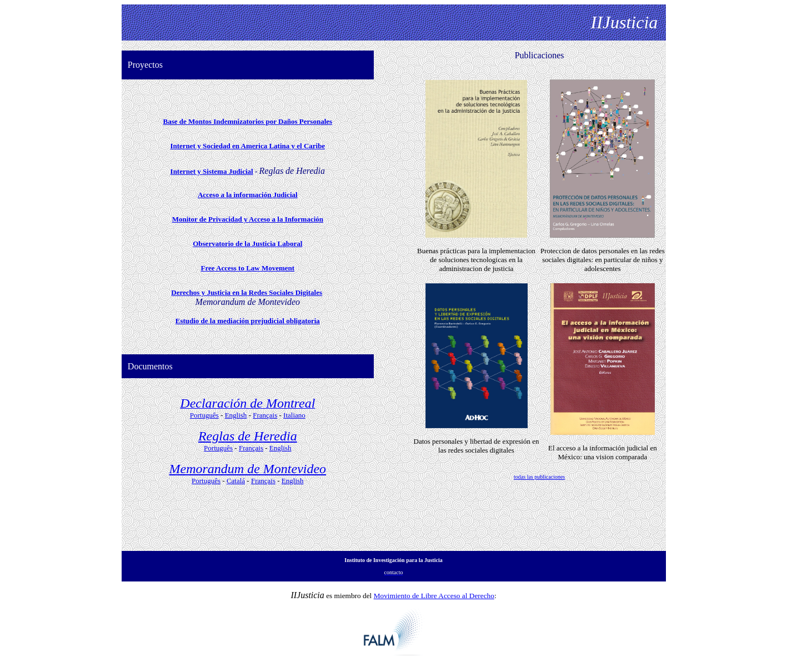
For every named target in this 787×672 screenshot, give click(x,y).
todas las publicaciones (539, 477)
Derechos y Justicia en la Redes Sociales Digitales (247, 292)
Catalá (236, 481)
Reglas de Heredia (248, 436)
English (236, 415)
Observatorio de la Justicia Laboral (247, 244)
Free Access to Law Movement (247, 268)
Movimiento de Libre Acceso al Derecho (434, 596)
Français (265, 415)
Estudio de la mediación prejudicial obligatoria (248, 321)
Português (204, 415)
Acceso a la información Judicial (248, 195)
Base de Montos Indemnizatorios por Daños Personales (248, 121)
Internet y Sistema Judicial (212, 171)
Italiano (294, 415)
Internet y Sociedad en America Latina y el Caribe (247, 146)
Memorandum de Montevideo (248, 469)
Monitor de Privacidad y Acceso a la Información (248, 219)
